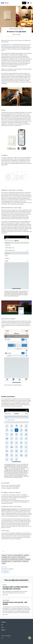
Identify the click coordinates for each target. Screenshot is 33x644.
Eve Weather (25, 561)
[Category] (16, 551)
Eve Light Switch (6, 45)
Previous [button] (2, 267)
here (6, 83)
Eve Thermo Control (7, 561)
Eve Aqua (4, 555)
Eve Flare (13, 557)
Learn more (18, 539)
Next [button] (31, 267)
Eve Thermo (27, 559)
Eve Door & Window (18, 555)
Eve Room (21, 559)
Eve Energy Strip (6, 557)
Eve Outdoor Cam (13, 559)
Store (24, 3)
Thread (4, 563)
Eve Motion (5, 559)
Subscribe (5, 572)
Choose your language (6, 636)
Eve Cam (10, 555)
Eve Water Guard (17, 561)
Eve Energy (26, 555)
